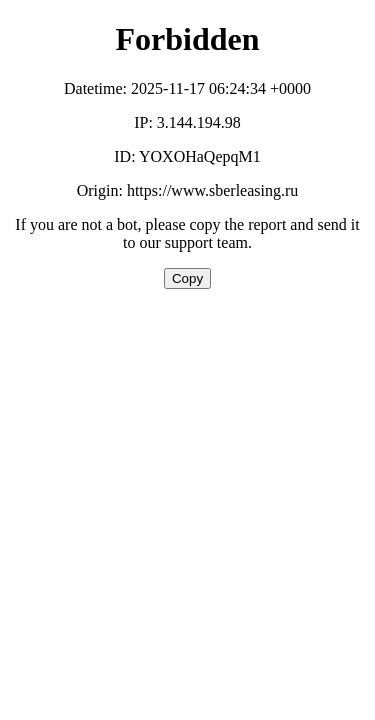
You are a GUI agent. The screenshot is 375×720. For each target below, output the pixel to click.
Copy (187, 278)
